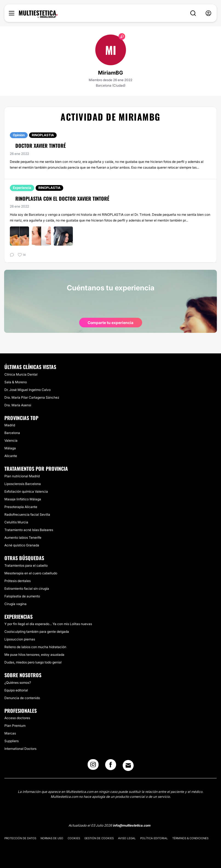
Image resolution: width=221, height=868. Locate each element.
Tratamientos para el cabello (26, 565)
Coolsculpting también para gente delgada (37, 632)
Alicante (11, 456)
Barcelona (12, 433)
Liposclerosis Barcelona (23, 484)
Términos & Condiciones (190, 838)
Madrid (10, 425)
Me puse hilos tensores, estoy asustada (34, 655)
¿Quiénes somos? (18, 683)
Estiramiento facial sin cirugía (27, 588)
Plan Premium (15, 726)
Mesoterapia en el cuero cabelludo (31, 573)
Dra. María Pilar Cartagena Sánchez (32, 397)
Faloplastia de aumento (22, 596)
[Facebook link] (111, 766)
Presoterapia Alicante (21, 507)
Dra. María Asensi (18, 405)
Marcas (10, 733)
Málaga (10, 448)
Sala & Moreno (16, 382)
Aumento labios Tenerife (23, 537)
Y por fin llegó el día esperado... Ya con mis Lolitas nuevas (48, 624)
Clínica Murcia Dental (21, 374)
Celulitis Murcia (16, 522)
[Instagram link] (93, 766)
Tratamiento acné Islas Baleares (29, 530)
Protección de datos (20, 838)
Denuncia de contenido (22, 698)
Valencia (11, 440)
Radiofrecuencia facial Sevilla (27, 514)
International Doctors (20, 749)
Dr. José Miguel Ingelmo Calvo (28, 390)
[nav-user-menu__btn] (208, 13)
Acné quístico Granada (22, 545)
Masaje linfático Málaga (23, 499)
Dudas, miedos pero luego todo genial (33, 662)
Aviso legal (127, 838)
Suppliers (12, 741)
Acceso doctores (17, 718)
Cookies (74, 838)
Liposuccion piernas (20, 639)
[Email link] (128, 765)
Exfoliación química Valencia (26, 491)
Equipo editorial (16, 690)
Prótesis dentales (18, 581)
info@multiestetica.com (132, 825)
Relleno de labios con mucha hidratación (35, 647)
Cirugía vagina (15, 604)
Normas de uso (52, 838)
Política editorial (154, 838)
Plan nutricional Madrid (22, 476)
